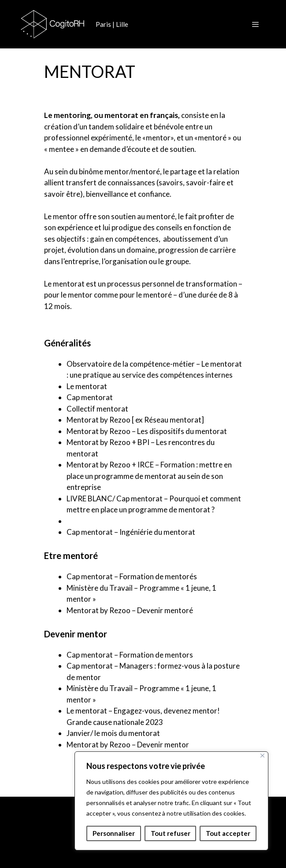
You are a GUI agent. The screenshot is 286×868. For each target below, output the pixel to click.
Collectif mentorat (97, 409)
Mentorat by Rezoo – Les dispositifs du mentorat (147, 431)
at (109, 397)
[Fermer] (262, 756)
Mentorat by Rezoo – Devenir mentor (128, 745)
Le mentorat (87, 386)
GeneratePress (196, 854)
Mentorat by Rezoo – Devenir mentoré (130, 610)
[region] (171, 801)
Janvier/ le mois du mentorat (113, 733)
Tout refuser (171, 833)
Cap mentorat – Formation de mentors (130, 655)
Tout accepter (228, 833)
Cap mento (85, 397)
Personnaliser (114, 833)
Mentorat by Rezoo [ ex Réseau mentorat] (135, 420)
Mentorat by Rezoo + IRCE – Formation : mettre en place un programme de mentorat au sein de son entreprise (149, 476)
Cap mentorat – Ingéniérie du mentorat (131, 532)
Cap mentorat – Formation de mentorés (132, 576)
